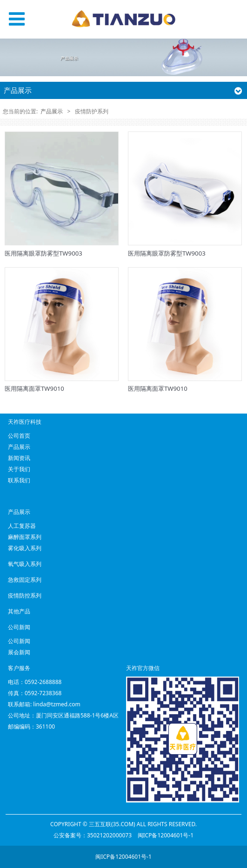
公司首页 (19, 436)
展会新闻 (19, 652)
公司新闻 (19, 641)
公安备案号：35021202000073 (93, 835)
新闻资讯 (19, 458)
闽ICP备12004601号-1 (166, 835)
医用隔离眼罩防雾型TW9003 (43, 253)
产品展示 (52, 111)
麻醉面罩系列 (25, 537)
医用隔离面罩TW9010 (34, 388)
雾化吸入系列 (25, 548)
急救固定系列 (25, 580)
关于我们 (19, 469)
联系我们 (19, 480)
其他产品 (19, 611)
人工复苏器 (22, 526)
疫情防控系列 (25, 595)
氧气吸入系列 (25, 564)
